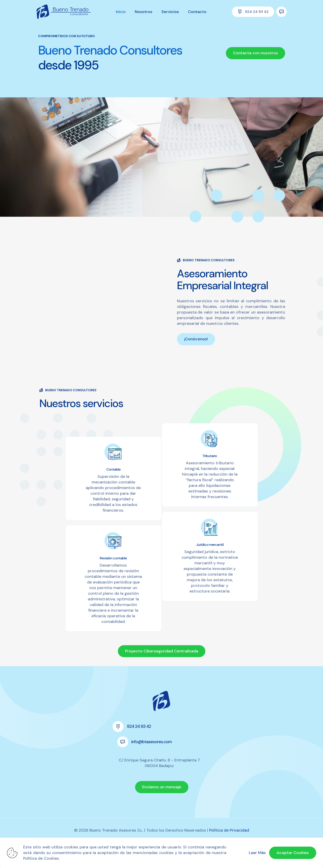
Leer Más (257, 853)
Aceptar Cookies (293, 853)
